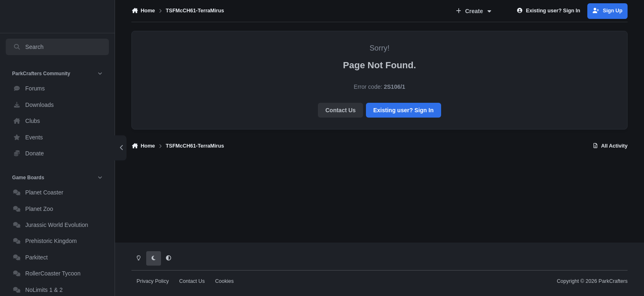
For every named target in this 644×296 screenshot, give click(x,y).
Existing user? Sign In (404, 110)
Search (28, 47)
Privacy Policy (153, 281)
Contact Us (340, 110)
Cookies (225, 281)
